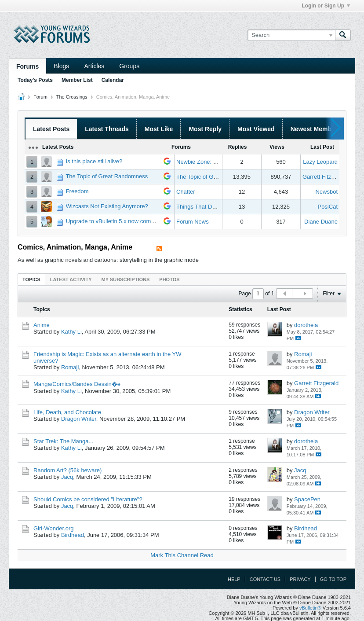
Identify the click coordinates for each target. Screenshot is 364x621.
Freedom (77, 191)
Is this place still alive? (94, 161)
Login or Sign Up (326, 6)
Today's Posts (35, 80)
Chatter (186, 192)
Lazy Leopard (320, 162)
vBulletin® (310, 608)
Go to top (333, 579)
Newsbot (326, 192)
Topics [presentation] (31, 279)
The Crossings (72, 97)
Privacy (300, 579)
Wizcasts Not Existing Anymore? (107, 206)
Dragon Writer (79, 419)
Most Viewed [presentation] (256, 129)
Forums (27, 66)
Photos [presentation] (169, 279)
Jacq (67, 477)
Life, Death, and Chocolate (67, 412)
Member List (77, 80)
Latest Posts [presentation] (51, 129)
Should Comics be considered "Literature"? (88, 499)
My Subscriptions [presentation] (126, 279)
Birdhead (73, 535)
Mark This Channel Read (182, 555)
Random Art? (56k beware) (67, 470)
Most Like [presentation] (159, 129)
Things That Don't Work (206, 207)
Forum (40, 97)
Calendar (113, 80)
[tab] (31, 279)
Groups (129, 66)
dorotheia (306, 325)
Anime (42, 325)
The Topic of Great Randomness (107, 176)
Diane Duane (321, 222)
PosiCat (328, 207)
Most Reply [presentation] (205, 129)
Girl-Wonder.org (54, 528)
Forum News (193, 222)
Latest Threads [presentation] (107, 129)
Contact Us (265, 579)
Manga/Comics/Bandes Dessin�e (77, 384)
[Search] (291, 35)
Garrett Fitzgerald (325, 177)
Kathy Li (71, 332)
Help (234, 579)
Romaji (70, 367)
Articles (94, 66)
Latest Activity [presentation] (71, 279)
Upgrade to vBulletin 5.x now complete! (115, 221)
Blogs (61, 66)
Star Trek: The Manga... (63, 441)
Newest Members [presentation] (316, 129)
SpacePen (307, 499)
